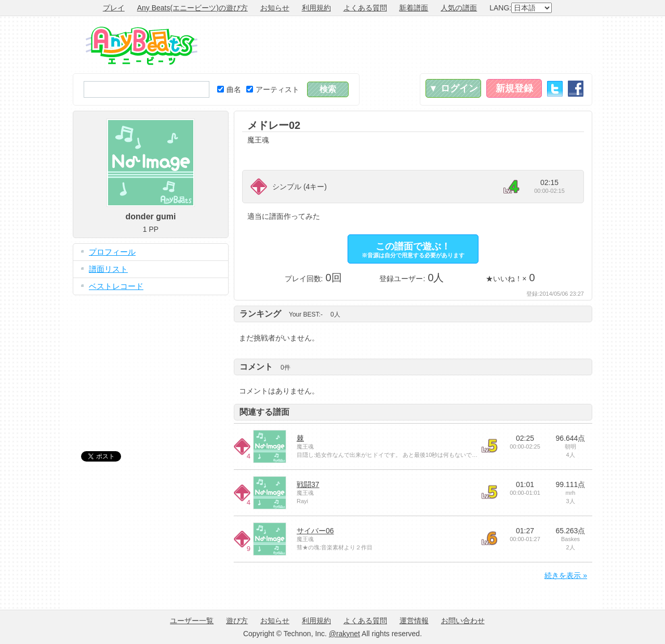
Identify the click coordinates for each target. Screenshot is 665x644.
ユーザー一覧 (192, 621)
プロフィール (112, 252)
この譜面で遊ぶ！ (413, 250)
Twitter (555, 89)
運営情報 (414, 621)
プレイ (114, 8)
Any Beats (142, 46)
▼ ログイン (453, 88)
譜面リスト (108, 269)
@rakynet (344, 634)
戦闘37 (308, 484)
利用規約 (316, 8)
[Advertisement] (403, 45)
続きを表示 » (566, 575)
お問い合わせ (463, 621)
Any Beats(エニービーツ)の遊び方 (192, 8)
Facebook (576, 89)
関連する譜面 (264, 412)
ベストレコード (116, 286)
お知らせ (275, 8)
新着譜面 (414, 8)
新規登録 (514, 88)
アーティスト (273, 89)
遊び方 (237, 621)
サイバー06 (315, 531)
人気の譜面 (459, 8)
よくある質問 (365, 8)
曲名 (229, 89)
